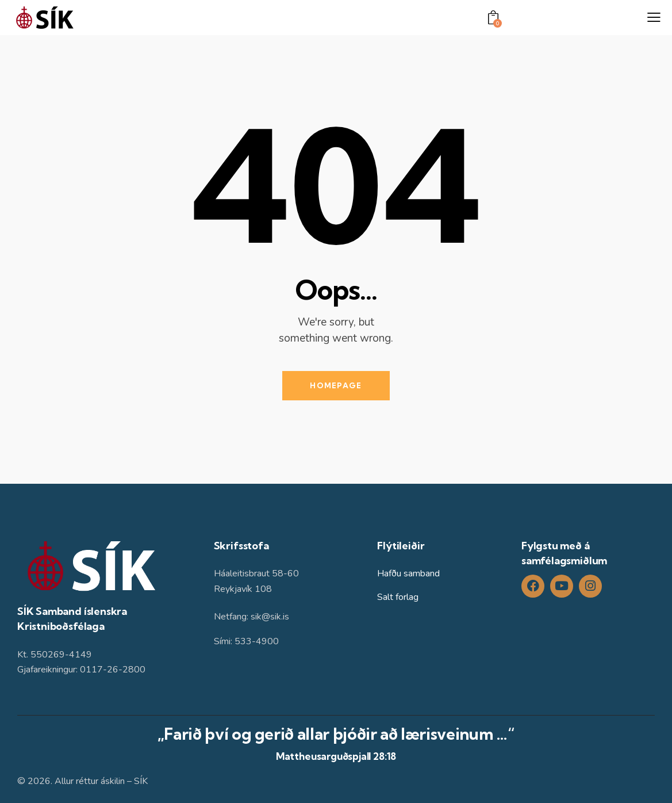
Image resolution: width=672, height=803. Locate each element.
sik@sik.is (270, 617)
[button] (654, 18)
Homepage (336, 385)
